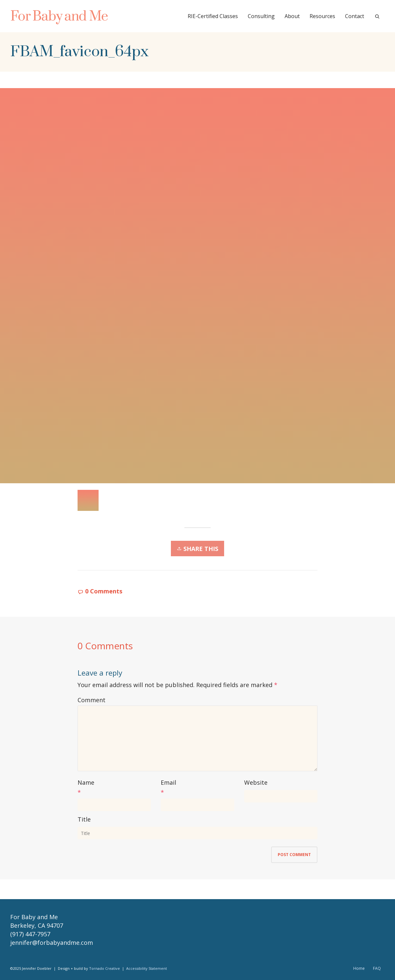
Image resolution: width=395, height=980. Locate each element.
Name (86, 782)
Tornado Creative (105, 968)
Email (168, 782)
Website (256, 782)
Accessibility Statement (147, 968)
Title (84, 819)
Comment (92, 700)
